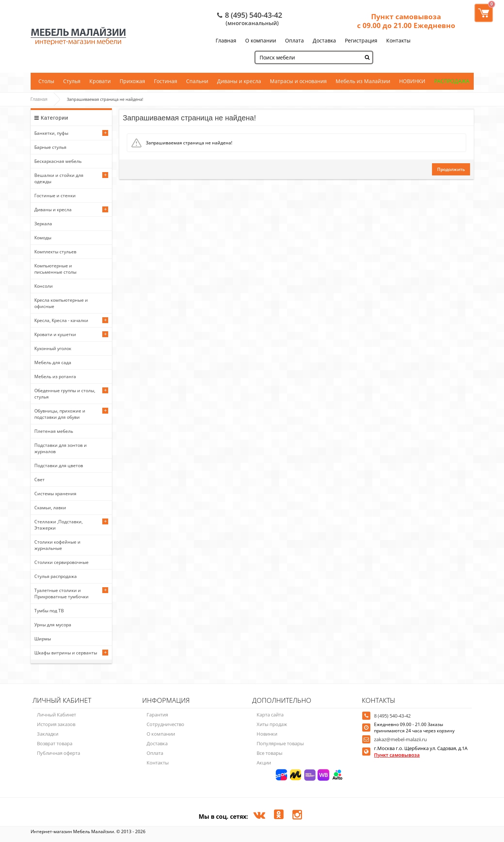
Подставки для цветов (59, 466)
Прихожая (132, 81)
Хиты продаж (272, 724)
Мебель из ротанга (55, 376)
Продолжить (451, 169)
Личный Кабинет (56, 715)
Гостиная (166, 81)
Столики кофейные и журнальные (57, 545)
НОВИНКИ (412, 81)
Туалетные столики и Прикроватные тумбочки (61, 593)
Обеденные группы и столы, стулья (65, 394)
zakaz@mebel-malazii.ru (400, 739)
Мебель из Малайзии (363, 81)
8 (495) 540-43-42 (253, 15)
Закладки (48, 734)
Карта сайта (270, 715)
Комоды (43, 238)
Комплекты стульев (55, 252)
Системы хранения (55, 494)
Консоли (44, 286)
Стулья (72, 81)
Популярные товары (280, 743)
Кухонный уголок (53, 348)
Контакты (398, 40)
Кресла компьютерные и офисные (61, 303)
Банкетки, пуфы (51, 133)
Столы (46, 81)
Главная (226, 40)
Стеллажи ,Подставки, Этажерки (59, 525)
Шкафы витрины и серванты (66, 653)
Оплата (294, 40)
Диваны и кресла (239, 81)
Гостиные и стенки (55, 196)
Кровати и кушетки (55, 334)
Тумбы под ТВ (49, 611)
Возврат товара (55, 743)
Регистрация (361, 40)
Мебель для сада (53, 362)
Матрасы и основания (298, 81)
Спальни (197, 81)
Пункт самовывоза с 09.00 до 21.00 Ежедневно (406, 21)
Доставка (324, 40)
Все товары (270, 753)
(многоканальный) (252, 23)
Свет (40, 480)
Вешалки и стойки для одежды (59, 178)
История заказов (56, 724)
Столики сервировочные (61, 562)
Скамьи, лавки (50, 508)
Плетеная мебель (54, 431)
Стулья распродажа (56, 576)
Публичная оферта (59, 753)
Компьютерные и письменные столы (55, 269)
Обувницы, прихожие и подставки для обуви (60, 414)
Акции (264, 763)
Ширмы (43, 639)
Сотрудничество (165, 724)
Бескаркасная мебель (58, 161)
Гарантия (157, 715)
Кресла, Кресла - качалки (61, 320)
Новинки (267, 734)
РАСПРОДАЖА (452, 81)
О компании (261, 40)
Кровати (100, 81)
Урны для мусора (53, 625)
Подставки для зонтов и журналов (61, 448)
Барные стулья (50, 147)
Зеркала (43, 224)
